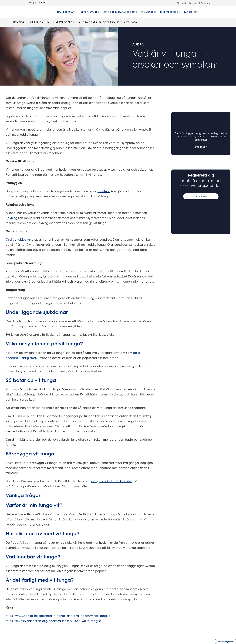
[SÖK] (204, 12)
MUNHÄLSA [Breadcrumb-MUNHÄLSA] (36, 22)
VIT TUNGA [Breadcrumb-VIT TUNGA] (130, 22)
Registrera (206, 3)
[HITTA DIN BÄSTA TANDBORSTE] (119, 12)
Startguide (182, 3)
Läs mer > (201, 147)
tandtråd (104, 191)
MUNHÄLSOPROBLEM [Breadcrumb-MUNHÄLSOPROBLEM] (61, 22)
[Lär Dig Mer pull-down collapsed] (191, 12)
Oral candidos (16, 239)
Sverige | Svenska (37, 3)
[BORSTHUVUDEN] (89, 12)
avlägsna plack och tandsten (112, 481)
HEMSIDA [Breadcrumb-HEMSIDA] (19, 22)
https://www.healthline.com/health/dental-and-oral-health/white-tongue (58, 616)
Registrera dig (201, 196)
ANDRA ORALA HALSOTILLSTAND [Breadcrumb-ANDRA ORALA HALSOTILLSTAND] (99, 22)
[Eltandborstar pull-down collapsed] (66, 12)
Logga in (194, 3)
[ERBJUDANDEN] (147, 12)
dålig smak (29, 358)
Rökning (11, 218)
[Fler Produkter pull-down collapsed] (169, 12)
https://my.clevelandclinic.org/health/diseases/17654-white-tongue (53, 621)
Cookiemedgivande (226, 642)
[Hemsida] (40, 12)
